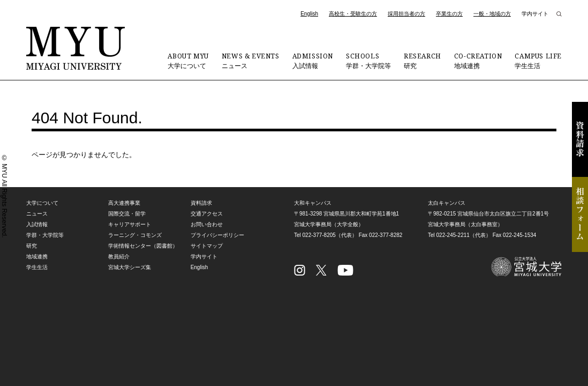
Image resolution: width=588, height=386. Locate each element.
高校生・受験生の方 (353, 14)
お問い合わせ (207, 224)
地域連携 (478, 61)
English (309, 14)
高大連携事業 (124, 203)
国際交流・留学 (127, 214)
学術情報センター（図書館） (143, 246)
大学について (188, 61)
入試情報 (313, 61)
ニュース (251, 61)
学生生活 (538, 61)
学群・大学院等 (368, 61)
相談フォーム (580, 214)
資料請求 (580, 139)
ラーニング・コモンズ (135, 235)
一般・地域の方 (492, 14)
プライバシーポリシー (217, 235)
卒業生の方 (449, 14)
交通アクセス (207, 214)
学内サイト (535, 14)
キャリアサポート (130, 224)
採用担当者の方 (406, 14)
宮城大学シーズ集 (130, 267)
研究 (423, 61)
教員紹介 (119, 257)
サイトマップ (207, 246)
